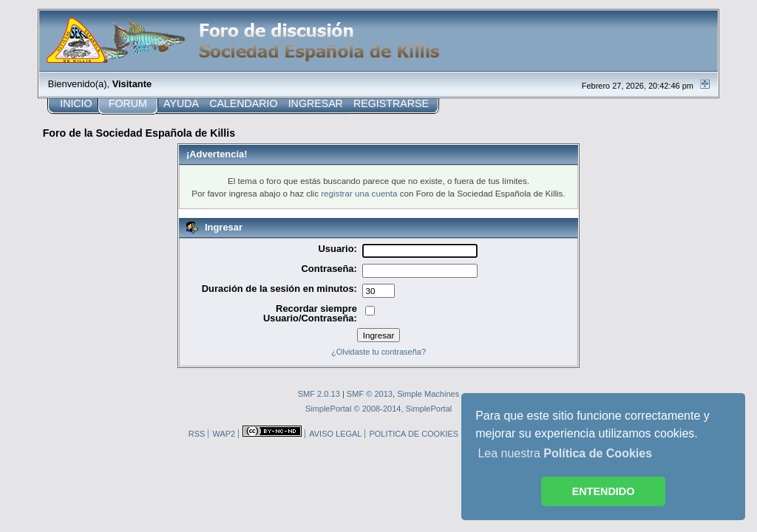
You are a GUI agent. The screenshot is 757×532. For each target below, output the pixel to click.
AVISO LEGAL (335, 434)
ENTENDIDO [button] (604, 491)
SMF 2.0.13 (319, 394)
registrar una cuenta (359, 193)
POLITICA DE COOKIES (414, 434)
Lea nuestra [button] (565, 453)
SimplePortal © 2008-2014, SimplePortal (379, 409)
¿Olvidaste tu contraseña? (378, 352)
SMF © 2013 (370, 394)
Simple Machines (428, 394)
